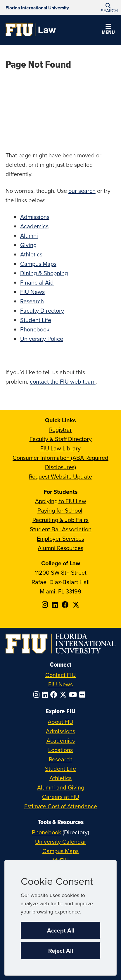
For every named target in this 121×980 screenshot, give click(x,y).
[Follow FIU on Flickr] (83, 695)
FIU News (32, 292)
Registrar (61, 429)
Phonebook (35, 329)
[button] (108, 7)
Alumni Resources (61, 548)
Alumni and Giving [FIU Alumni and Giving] (61, 787)
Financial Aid (37, 282)
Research (32, 301)
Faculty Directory (42, 310)
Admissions (35, 217)
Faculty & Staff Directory (61, 439)
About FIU (61, 722)
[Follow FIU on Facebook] (55, 695)
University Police (42, 339)
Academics (34, 226)
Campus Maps (38, 264)
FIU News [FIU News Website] (61, 684)
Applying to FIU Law (61, 501)
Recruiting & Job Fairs (61, 520)
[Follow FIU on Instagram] (38, 695)
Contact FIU (61, 675)
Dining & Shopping (44, 273)
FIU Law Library (61, 448)
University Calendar (61, 842)
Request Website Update (61, 476)
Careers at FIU (61, 797)
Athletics (31, 254)
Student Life (36, 320)
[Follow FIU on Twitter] (64, 695)
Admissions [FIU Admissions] (61, 731)
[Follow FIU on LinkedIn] (46, 695)
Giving (28, 245)
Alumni (29, 235)
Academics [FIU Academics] (61, 740)
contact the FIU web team (63, 381)
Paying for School (60, 510)
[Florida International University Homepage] (37, 7)
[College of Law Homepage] (31, 30)
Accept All (61, 930)
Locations (61, 750)
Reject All (61, 951)
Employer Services (61, 539)
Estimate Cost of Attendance (61, 806)
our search (82, 191)
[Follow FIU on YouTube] (74, 695)
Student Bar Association (61, 529)
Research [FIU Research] (61, 759)
